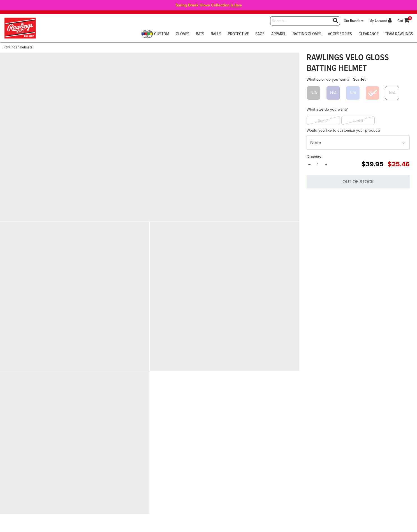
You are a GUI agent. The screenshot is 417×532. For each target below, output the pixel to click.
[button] (354, 21)
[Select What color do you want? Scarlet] (372, 93)
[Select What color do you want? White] (392, 93)
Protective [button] (238, 34)
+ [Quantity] (326, 165)
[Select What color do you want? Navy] (333, 93)
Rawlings (10, 47)
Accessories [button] (340, 34)
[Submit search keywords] (335, 20)
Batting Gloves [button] (307, 34)
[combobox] (305, 21)
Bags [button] (260, 34)
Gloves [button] (183, 34)
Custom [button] (156, 34)
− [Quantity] (309, 165)
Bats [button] (200, 34)
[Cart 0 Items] (404, 21)
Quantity (314, 157)
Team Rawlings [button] (399, 34)
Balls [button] (216, 34)
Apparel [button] (279, 34)
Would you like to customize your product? (343, 130)
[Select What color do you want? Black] (314, 93)
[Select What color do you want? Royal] (353, 93)
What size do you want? (327, 109)
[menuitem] (157, 36)
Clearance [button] (369, 34)
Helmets (26, 47)
